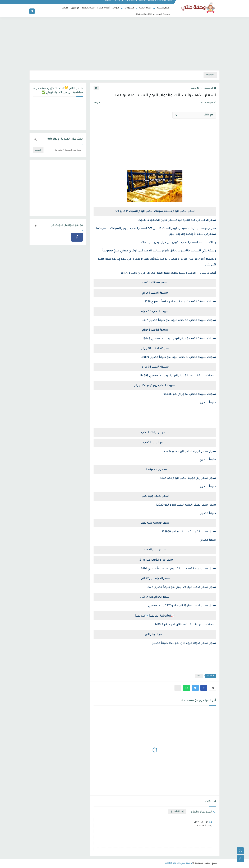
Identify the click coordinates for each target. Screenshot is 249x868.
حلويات (116, 8)
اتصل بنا (108, 3)
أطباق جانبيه (145, 8)
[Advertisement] (124, 44)
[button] (204, 688)
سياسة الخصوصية (148, 3)
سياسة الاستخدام (130, 3)
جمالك (65, 8)
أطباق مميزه (103, 8)
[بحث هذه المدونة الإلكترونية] (63, 150)
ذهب (195, 88)
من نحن (117, 3)
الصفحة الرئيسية (165, 3)
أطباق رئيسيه (163, 8)
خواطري (75, 8)
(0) (97, 103)
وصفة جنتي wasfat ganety (178, 863)
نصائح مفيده (88, 8)
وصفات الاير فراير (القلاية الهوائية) (153, 15)
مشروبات (129, 8)
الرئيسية (210, 88)
